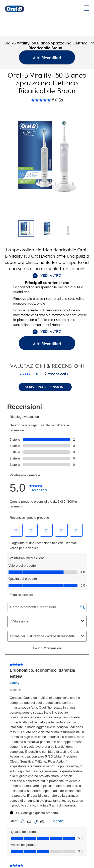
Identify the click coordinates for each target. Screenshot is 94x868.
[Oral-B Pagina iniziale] (15, 9)
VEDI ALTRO (47, 276)
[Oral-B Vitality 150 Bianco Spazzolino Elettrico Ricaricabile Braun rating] (47, 100)
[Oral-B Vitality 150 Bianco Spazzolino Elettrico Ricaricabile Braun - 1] (47, 228)
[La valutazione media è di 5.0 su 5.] (29, 374)
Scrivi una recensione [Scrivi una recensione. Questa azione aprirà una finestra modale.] (45, 387)
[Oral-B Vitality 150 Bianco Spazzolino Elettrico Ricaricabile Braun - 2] (68, 228)
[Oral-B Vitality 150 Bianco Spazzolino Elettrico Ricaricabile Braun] (26, 228)
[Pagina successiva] (82, 229)
